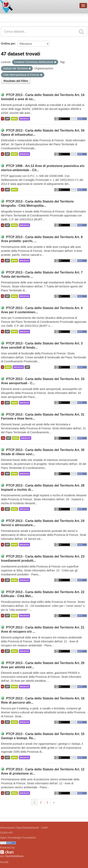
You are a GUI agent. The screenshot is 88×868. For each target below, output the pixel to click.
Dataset (7, 17)
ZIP (7, 119)
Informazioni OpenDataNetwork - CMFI (24, 828)
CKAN (7, 852)
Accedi (4, 862)
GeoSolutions (14, 856)
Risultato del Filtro (16, 81)
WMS (14, 119)
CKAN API (6, 833)
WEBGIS (24, 119)
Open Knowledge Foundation (18, 838)
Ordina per (8, 44)
